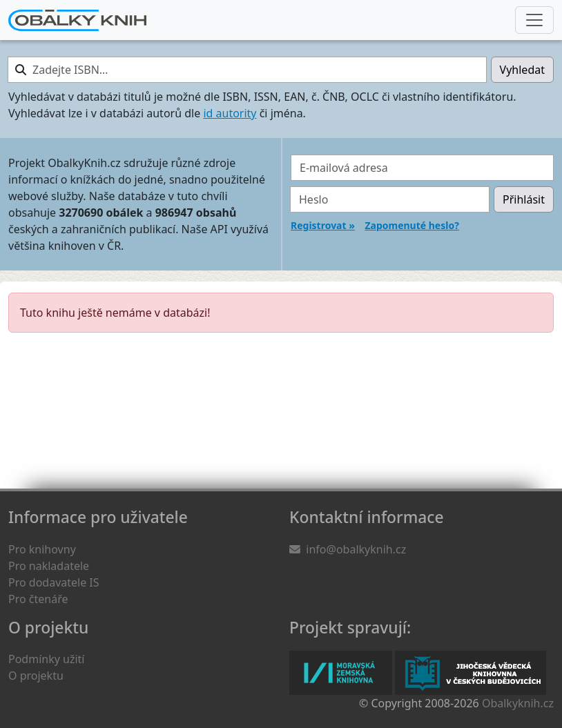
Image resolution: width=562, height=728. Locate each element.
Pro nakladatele (49, 566)
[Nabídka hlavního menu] (534, 20)
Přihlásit (524, 199)
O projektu (36, 676)
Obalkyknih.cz (518, 703)
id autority (230, 113)
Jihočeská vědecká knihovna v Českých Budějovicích (471, 673)
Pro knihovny (42, 549)
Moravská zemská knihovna (341, 673)
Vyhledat (522, 70)
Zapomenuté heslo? (411, 225)
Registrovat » (323, 225)
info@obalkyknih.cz (356, 549)
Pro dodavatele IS (54, 582)
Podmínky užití (46, 659)
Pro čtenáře (38, 599)
